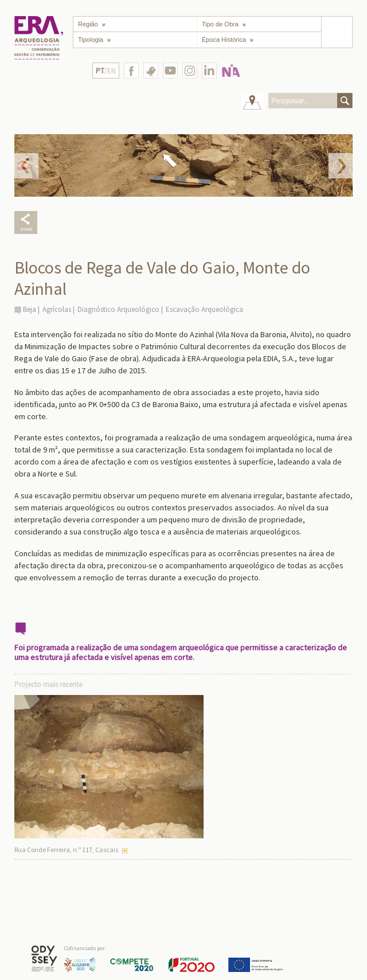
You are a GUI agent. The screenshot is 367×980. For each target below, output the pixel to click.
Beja (30, 309)
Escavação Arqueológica (204, 309)
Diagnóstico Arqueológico (118, 309)
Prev (26, 166)
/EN (106, 71)
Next (341, 166)
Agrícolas (57, 309)
